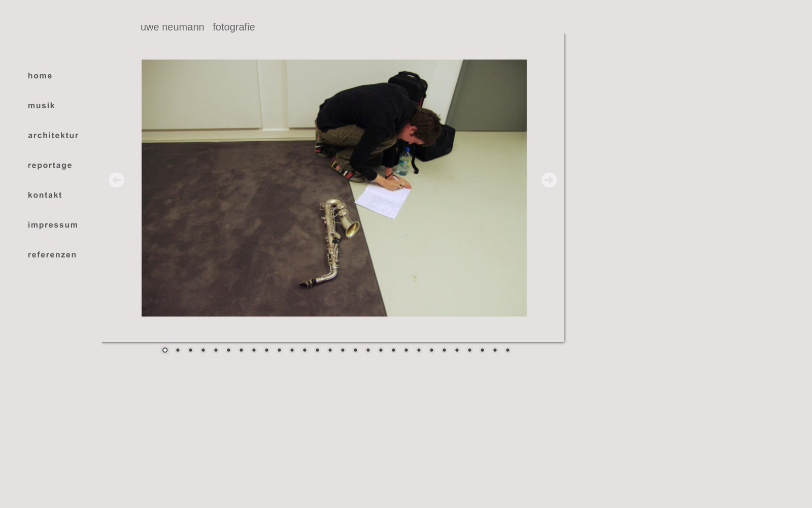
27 (495, 351)
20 (406, 351)
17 (368, 351)
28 (507, 351)
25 (469, 351)
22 (431, 351)
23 (444, 351)
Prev (117, 180)
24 (457, 351)
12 (304, 351)
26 (482, 351)
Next (549, 180)
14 (330, 351)
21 (419, 351)
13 (317, 351)
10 (279, 351)
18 (381, 351)
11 (292, 351)
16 (355, 351)
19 (393, 351)
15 (343, 351)
